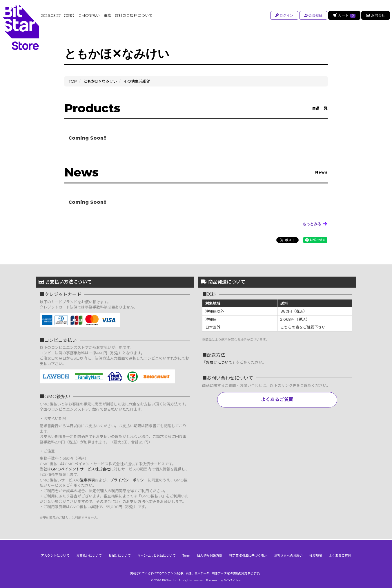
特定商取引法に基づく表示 (248, 555)
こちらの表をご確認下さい (303, 327)
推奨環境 (316, 555)
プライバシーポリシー (129, 480)
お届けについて (219, 362)
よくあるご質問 (277, 399)
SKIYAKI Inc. (233, 580)
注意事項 (87, 480)
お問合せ (376, 15)
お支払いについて (89, 555)
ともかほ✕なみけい (100, 81)
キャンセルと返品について (157, 555)
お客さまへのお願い (288, 555)
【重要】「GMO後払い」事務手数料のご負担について (97, 15)
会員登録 (312, 15)
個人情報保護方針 (210, 555)
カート (344, 15)
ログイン (283, 15)
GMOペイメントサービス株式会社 (80, 469)
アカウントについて (55, 555)
